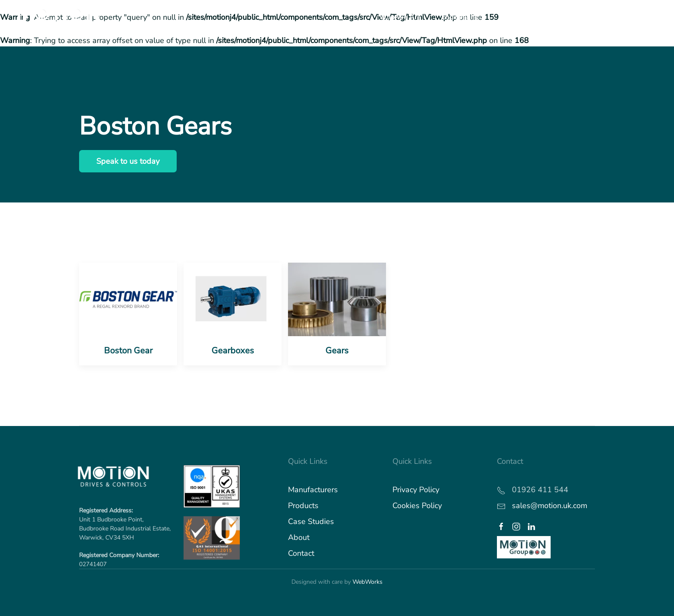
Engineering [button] (460, 17)
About (299, 537)
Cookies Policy (417, 506)
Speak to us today (128, 161)
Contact (301, 553)
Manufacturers (313, 490)
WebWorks (368, 582)
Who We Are (400, 17)
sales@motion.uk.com (550, 506)
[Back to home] (60, 17)
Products (303, 506)
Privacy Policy (416, 490)
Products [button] (513, 17)
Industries (563, 17)
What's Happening (628, 17)
